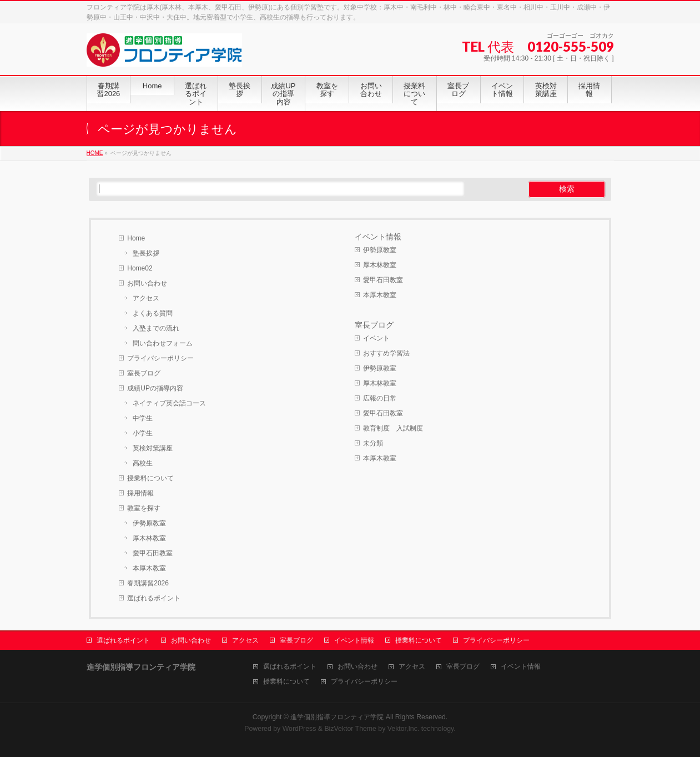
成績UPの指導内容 (155, 388)
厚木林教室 (149, 538)
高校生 (143, 463)
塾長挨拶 (146, 253)
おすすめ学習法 (386, 353)
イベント (376, 338)
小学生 (143, 433)
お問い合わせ (147, 283)
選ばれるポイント (154, 598)
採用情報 (140, 493)
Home (136, 238)
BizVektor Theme (350, 729)
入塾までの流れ (156, 328)
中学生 (143, 418)
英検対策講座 (153, 448)
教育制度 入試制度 (393, 428)
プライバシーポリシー (160, 358)
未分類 (373, 443)
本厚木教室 (149, 568)
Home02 (140, 268)
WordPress (299, 729)
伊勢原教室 (149, 523)
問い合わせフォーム (163, 343)
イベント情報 (378, 237)
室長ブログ (144, 373)
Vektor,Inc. (404, 729)
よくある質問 (153, 313)
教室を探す (144, 508)
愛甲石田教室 (153, 553)
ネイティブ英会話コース (169, 403)
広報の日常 (380, 398)
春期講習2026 (148, 583)
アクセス (146, 298)
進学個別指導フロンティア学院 (337, 717)
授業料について (150, 478)
